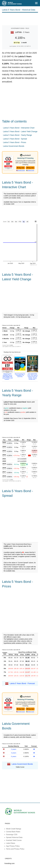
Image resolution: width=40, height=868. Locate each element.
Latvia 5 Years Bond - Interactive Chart (19, 128)
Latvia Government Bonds (14, 146)
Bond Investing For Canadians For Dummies (20, 375)
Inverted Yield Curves (14, 840)
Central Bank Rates (13, 832)
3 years (14, 753)
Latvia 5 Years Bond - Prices (15, 142)
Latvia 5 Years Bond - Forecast (22, 683)
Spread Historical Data (14, 837)
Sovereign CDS (12, 835)
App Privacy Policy (13, 846)
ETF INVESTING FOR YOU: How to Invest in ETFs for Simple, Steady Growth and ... (32, 377)
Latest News (11, 843)
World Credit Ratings (14, 829)
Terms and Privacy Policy (15, 849)
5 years (14, 756)
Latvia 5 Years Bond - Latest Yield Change (20, 132)
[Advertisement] (20, 19)
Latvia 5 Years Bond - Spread (15, 139)
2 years (14, 749)
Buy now (21, 168)
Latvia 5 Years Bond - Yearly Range (17, 135)
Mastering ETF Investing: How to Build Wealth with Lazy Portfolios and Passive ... (7, 377)
